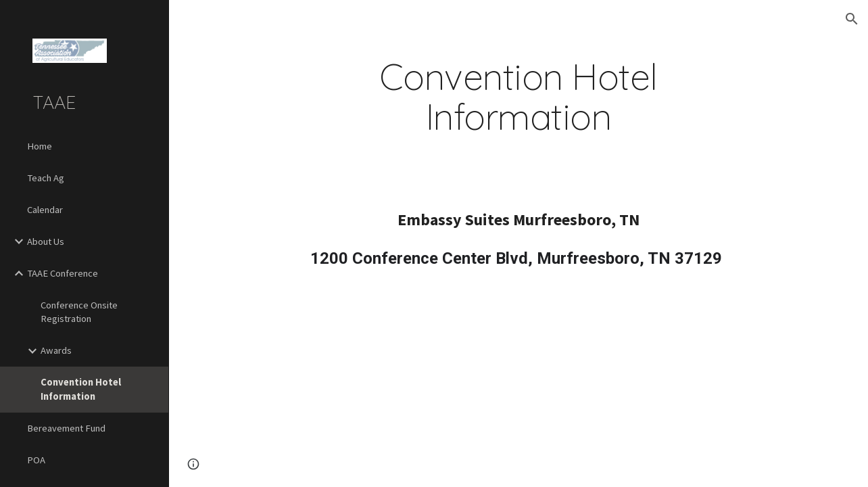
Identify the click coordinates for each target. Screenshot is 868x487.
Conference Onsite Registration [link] (79, 312)
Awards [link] (56, 350)
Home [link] (40, 146)
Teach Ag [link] (46, 178)
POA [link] (36, 460)
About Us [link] (46, 241)
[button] (852, 19)
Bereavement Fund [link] (66, 428)
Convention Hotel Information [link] (81, 389)
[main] (519, 97)
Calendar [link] (45, 210)
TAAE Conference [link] (63, 273)
